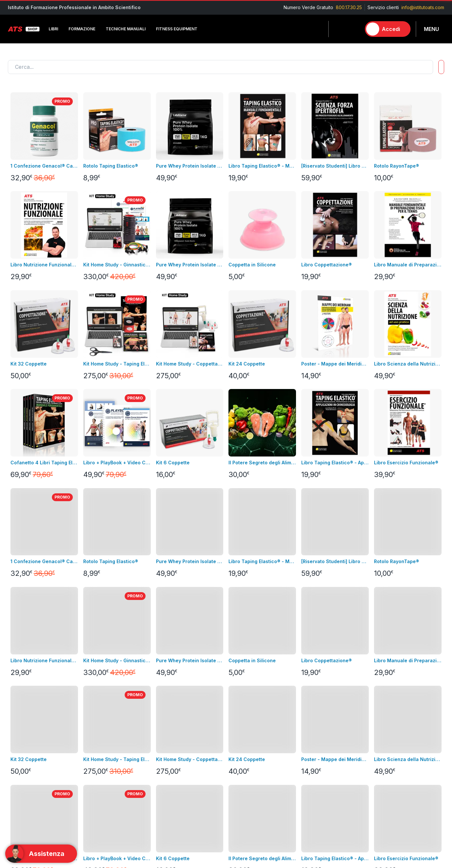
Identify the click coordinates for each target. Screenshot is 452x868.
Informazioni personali (249, 724)
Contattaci (19, 763)
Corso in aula (22, 724)
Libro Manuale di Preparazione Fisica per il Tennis (408, 265)
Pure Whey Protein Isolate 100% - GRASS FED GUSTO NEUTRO (190, 265)
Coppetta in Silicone (252, 265)
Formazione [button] (82, 29)
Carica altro (25, 635)
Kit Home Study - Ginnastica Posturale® (117, 265)
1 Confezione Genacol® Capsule (44, 166)
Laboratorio (311, 773)
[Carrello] (353, 29)
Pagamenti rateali (172, 783)
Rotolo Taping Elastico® (111, 166)
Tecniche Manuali (318, 744)
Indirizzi (234, 734)
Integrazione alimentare (106, 763)
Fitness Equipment (100, 744)
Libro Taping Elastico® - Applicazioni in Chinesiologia (335, 463)
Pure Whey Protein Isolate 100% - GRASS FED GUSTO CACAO (190, 166)
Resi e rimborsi (170, 753)
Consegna (164, 724)
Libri (85, 724)
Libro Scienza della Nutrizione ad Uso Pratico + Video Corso (408, 364)
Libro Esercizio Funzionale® (406, 463)
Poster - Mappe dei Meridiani (335, 364)
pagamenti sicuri (171, 763)
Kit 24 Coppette (247, 364)
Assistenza (237, 753)
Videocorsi (20, 734)
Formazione (311, 734)
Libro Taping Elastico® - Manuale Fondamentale (262, 166)
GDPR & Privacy (170, 773)
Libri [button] (53, 29)
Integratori (310, 763)
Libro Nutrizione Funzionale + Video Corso (44, 265)
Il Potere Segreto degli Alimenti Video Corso (262, 463)
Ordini (232, 744)
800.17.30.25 (349, 7)
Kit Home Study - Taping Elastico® (117, 364)
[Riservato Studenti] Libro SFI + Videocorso (335, 166)
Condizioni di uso (172, 744)
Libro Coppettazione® (327, 265)
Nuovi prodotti (23, 753)
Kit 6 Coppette (173, 463)
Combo (306, 802)
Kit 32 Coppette (29, 364)
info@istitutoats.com (423, 7)
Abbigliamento (96, 753)
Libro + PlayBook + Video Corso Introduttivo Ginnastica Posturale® (117, 463)
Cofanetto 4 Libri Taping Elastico (44, 463)
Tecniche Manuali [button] (126, 29)
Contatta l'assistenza (392, 678)
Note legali (166, 734)
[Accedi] (388, 29)
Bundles (16, 744)
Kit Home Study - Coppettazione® (190, 364)
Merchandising (96, 773)
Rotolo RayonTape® (397, 166)
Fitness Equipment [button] (177, 29)
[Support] (41, 854)
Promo (306, 812)
